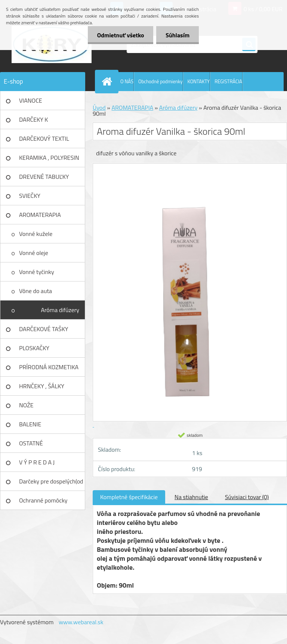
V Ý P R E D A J (37, 462)
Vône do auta (36, 291)
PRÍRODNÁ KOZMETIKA (49, 367)
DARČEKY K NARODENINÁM (39, 122)
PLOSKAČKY (34, 348)
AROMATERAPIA (40, 215)
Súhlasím (178, 35)
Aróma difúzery (60, 310)
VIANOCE (31, 100)
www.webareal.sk (81, 622)
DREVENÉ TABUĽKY (44, 177)
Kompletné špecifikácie (129, 497)
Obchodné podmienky (161, 81)
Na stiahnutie (191, 497)
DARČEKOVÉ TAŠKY (44, 329)
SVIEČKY (30, 196)
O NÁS (127, 81)
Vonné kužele (36, 234)
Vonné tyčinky (37, 272)
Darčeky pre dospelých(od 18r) (51, 484)
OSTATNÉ (31, 443)
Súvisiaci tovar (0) (247, 497)
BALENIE (30, 424)
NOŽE (26, 405)
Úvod (99, 108)
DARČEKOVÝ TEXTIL (44, 139)
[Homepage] (108, 81)
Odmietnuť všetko (120, 35)
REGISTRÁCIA (228, 81)
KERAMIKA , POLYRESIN (49, 158)
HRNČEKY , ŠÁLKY (42, 386)
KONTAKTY (199, 81)
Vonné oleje (34, 253)
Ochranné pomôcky (43, 500)
